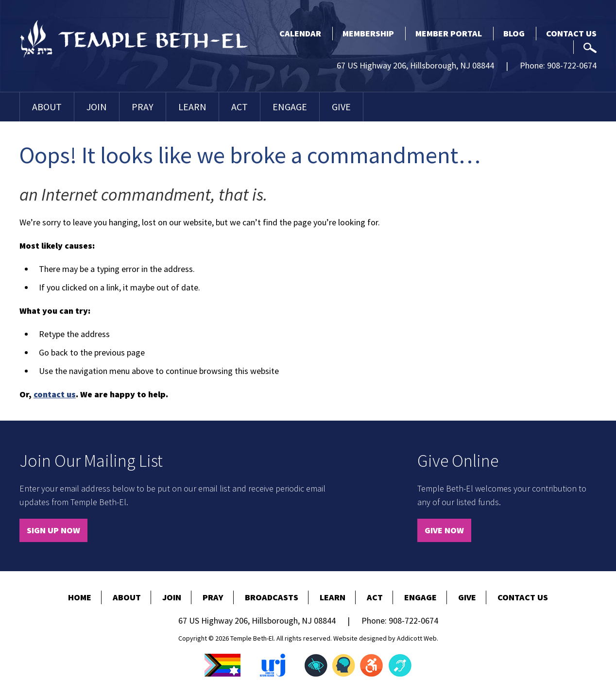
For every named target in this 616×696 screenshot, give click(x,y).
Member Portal (449, 33)
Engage (290, 107)
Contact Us (571, 33)
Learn (192, 107)
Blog (514, 33)
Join (97, 107)
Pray (143, 107)
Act (240, 107)
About (47, 107)
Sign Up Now (53, 530)
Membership (368, 33)
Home (80, 597)
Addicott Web (417, 638)
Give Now (444, 530)
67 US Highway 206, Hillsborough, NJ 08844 (415, 65)
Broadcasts (272, 597)
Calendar (300, 33)
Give (341, 107)
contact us (55, 394)
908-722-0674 (572, 65)
